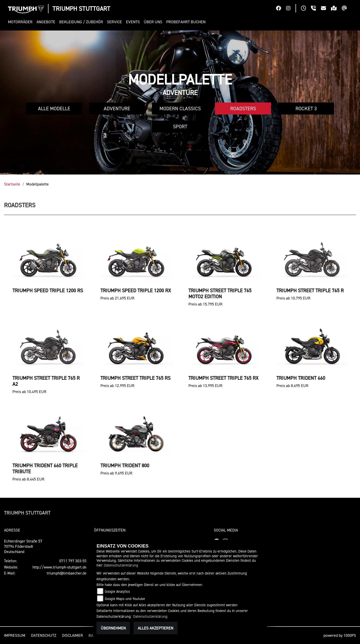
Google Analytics (117, 591)
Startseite (12, 184)
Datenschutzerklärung (121, 565)
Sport (180, 126)
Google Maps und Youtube (125, 599)
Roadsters (243, 108)
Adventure (117, 108)
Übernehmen (113, 628)
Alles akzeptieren (155, 628)
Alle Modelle (54, 108)
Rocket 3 (306, 108)
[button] (21, 22)
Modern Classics (180, 108)
